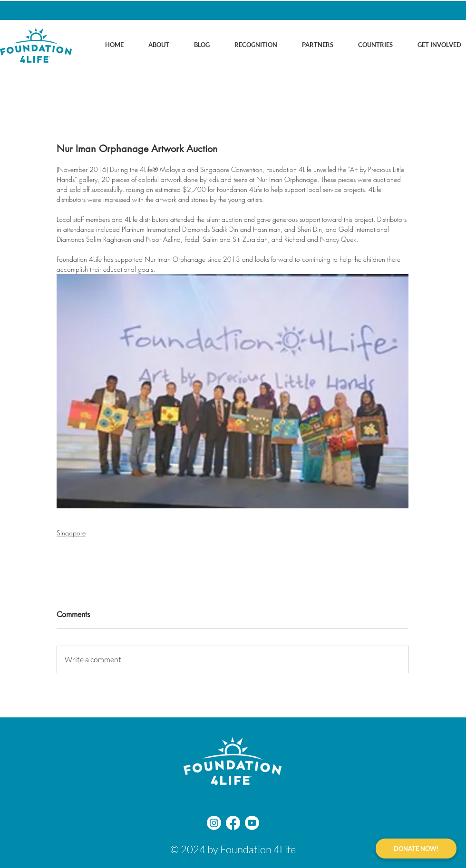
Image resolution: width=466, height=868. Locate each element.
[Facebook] (233, 823)
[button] (151, 45)
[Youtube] (252, 823)
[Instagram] (214, 823)
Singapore (71, 533)
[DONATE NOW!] (416, 849)
